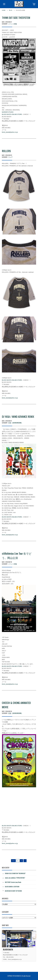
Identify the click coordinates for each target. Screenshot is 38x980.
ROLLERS (6, 151)
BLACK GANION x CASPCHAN (12, 887)
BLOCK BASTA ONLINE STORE (12, 114)
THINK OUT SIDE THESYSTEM (16, 18)
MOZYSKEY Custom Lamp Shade (13, 882)
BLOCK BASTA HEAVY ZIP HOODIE (13, 891)
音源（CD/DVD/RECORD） (16, 423)
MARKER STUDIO (8, 112)
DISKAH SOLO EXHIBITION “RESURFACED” (15, 873)
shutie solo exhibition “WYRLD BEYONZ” (15, 878)
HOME (4, 10)
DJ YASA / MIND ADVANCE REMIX (18, 417)
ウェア (10, 157)
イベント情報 (13, 24)
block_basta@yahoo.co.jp (10, 132)
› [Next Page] (25, 861)
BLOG (11, 10)
